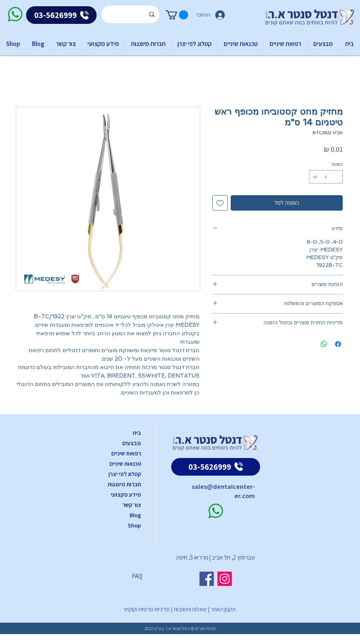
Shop (134, 525)
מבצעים (132, 443)
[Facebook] (207, 579)
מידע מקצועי (126, 495)
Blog (135, 515)
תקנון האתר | (221, 609)
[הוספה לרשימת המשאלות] (220, 203)
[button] (177, 15)
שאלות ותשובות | (188, 609)
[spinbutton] (326, 177)
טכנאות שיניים (125, 464)
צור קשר (132, 505)
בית (137, 433)
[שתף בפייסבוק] (338, 344)
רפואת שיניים (126, 453)
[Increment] (314, 177)
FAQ (137, 576)
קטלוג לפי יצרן (125, 474)
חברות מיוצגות (124, 484)
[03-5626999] (61, 15)
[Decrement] (338, 177)
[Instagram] (225, 579)
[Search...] (131, 14)
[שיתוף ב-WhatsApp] (324, 344)
